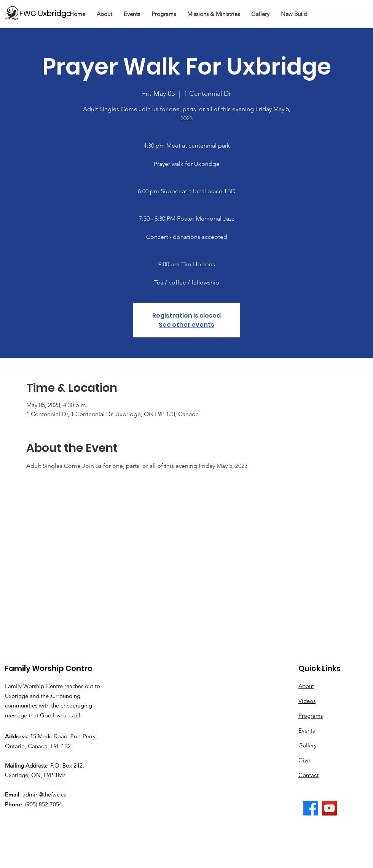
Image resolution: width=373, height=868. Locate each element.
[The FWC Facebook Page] (311, 808)
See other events (186, 325)
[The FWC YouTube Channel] (329, 808)
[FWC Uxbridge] (49, 13)
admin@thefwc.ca (45, 794)
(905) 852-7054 (44, 804)
